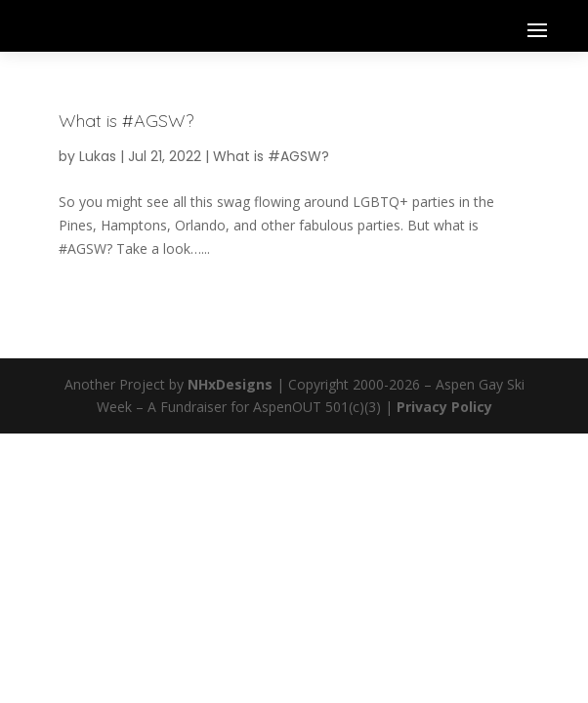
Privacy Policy (444, 407)
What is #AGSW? (126, 121)
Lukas (98, 156)
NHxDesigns (230, 384)
